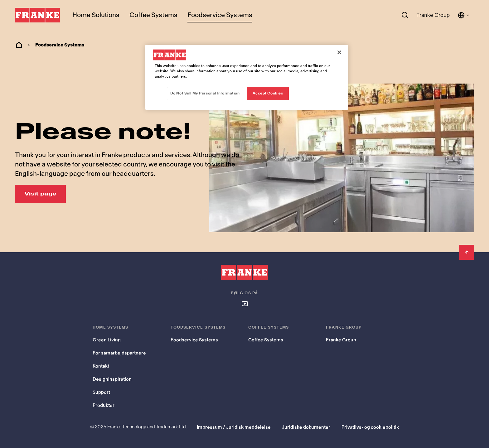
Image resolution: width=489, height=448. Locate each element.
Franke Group (433, 15)
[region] (247, 77)
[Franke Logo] (37, 15)
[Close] (339, 52)
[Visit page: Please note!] (40, 194)
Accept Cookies (268, 93)
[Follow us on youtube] (244, 303)
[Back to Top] (467, 252)
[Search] (405, 15)
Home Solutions (96, 15)
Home (19, 45)
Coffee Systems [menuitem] (153, 15)
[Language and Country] (464, 15)
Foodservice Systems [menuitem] (220, 15)
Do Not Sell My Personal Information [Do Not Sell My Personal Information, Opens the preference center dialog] (205, 93)
